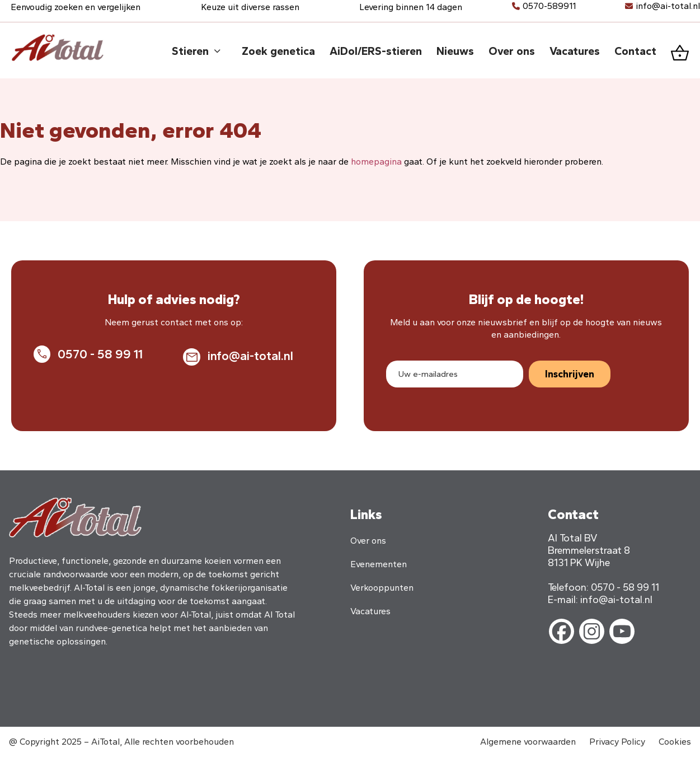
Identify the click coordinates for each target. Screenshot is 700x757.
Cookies (675, 742)
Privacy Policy (617, 742)
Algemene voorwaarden (528, 742)
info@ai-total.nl (668, 6)
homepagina (376, 162)
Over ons (368, 541)
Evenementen (379, 564)
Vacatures (370, 611)
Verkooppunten (382, 588)
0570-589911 (549, 6)
